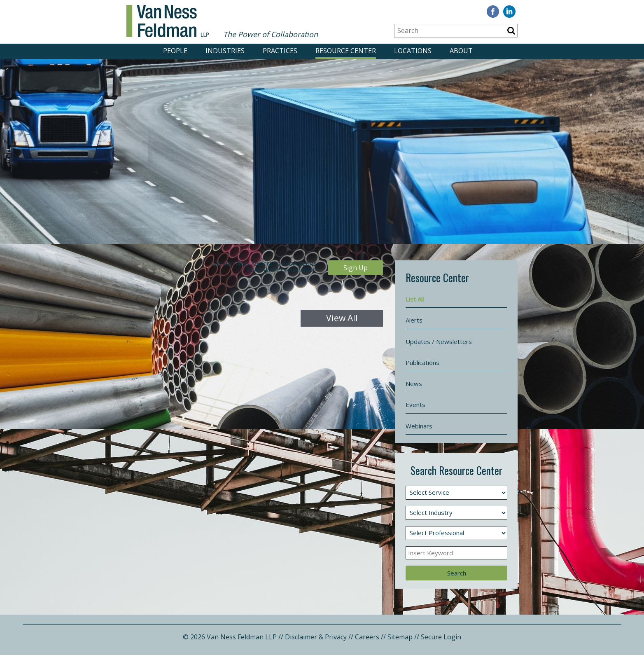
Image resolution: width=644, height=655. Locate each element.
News (414, 384)
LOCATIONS (413, 51)
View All (342, 318)
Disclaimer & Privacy (316, 637)
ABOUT (461, 51)
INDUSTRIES (225, 51)
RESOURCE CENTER (346, 51)
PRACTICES (280, 51)
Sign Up (356, 268)
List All (415, 299)
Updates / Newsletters (439, 342)
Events (415, 405)
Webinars (419, 426)
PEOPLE (175, 51)
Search (457, 573)
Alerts (414, 320)
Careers (367, 637)
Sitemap (400, 637)
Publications (422, 363)
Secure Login (441, 637)
